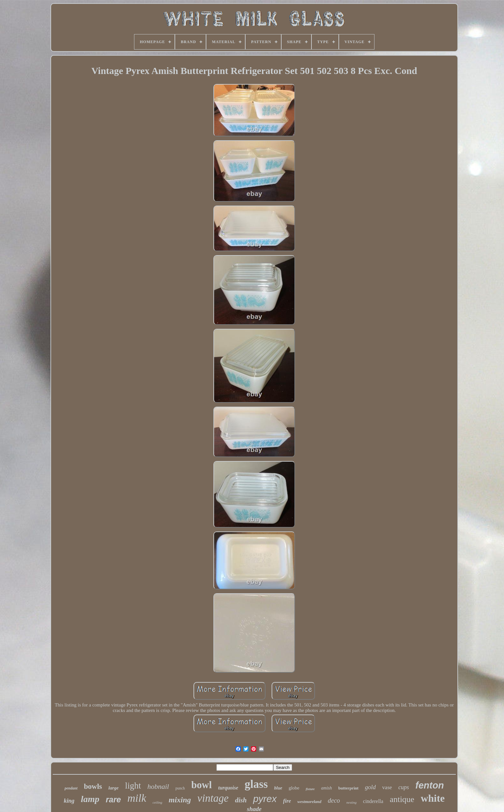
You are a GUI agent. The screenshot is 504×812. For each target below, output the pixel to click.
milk (137, 798)
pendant (71, 788)
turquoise (228, 788)
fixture (310, 789)
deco (334, 800)
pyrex (265, 799)
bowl (202, 785)
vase (387, 787)
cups (404, 787)
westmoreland (309, 802)
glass (256, 784)
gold (370, 787)
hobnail (158, 786)
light (133, 786)
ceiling (157, 802)
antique (402, 799)
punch (180, 788)
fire (287, 801)
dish (241, 800)
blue (278, 788)
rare (113, 799)
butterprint (348, 788)
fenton (430, 785)
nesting (352, 802)
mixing (180, 800)
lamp (90, 799)
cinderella (373, 801)
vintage (213, 798)
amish (326, 788)
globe (294, 788)
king (69, 801)
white (433, 798)
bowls (93, 786)
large (113, 788)
